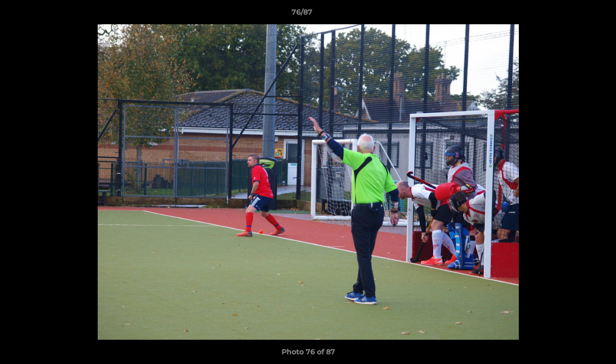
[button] (573, 15)
